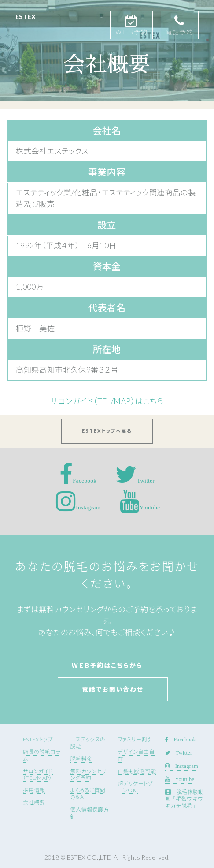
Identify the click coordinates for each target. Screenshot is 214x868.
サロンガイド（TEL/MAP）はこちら (107, 401)
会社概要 (34, 803)
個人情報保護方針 (90, 813)
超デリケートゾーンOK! (135, 787)
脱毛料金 (81, 759)
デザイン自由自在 (136, 755)
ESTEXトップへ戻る (107, 431)
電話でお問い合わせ (113, 689)
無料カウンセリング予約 (89, 775)
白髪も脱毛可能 (137, 771)
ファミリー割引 (135, 739)
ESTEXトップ (38, 739)
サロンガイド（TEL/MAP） (38, 775)
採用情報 (34, 790)
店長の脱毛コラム (42, 755)
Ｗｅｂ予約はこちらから (107, 665)
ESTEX (26, 17)
